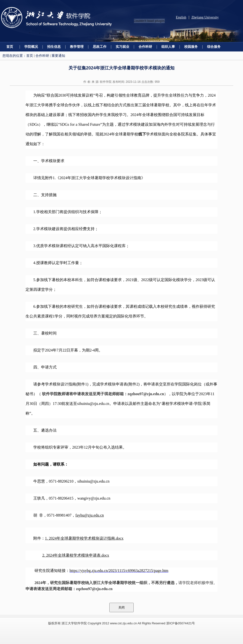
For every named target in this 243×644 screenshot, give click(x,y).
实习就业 (122, 47)
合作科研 (145, 47)
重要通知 (58, 56)
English (181, 17)
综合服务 (214, 47)
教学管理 (77, 47)
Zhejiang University (205, 17)
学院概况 (31, 47)
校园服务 (191, 47)
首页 (10, 47)
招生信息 (54, 47)
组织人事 (168, 47)
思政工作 (100, 47)
